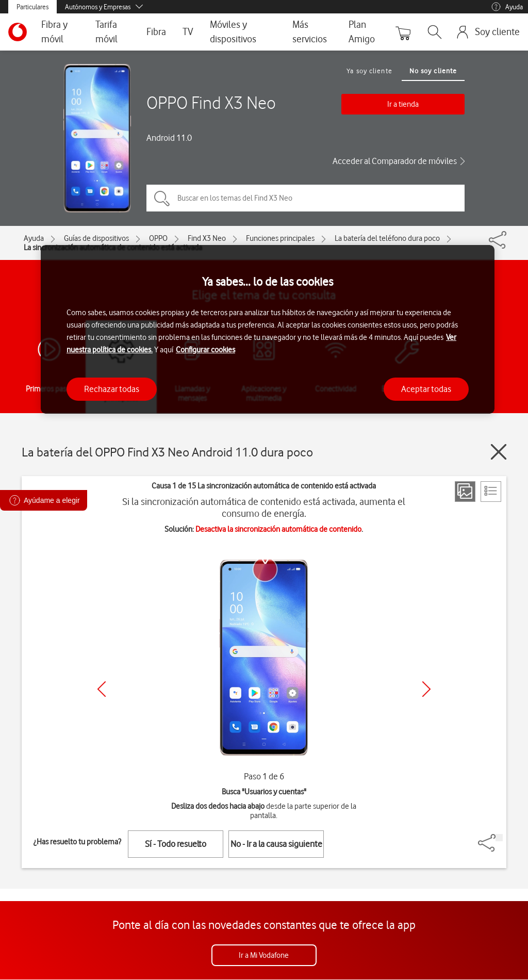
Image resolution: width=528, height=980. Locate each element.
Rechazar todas (112, 389)
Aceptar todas (426, 389)
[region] (268, 329)
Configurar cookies (205, 350)
